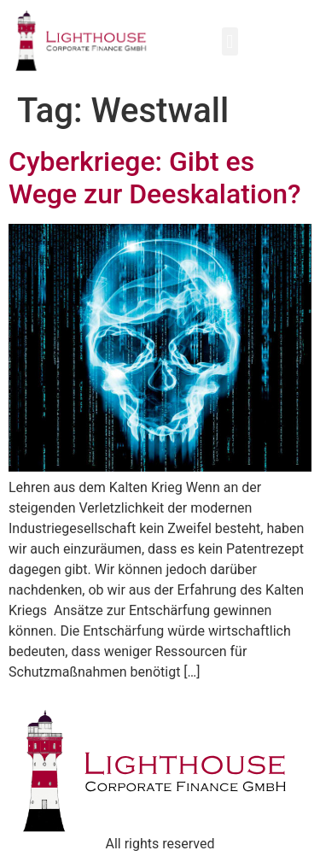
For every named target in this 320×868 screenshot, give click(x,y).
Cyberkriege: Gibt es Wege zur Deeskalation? (155, 178)
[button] (230, 41)
